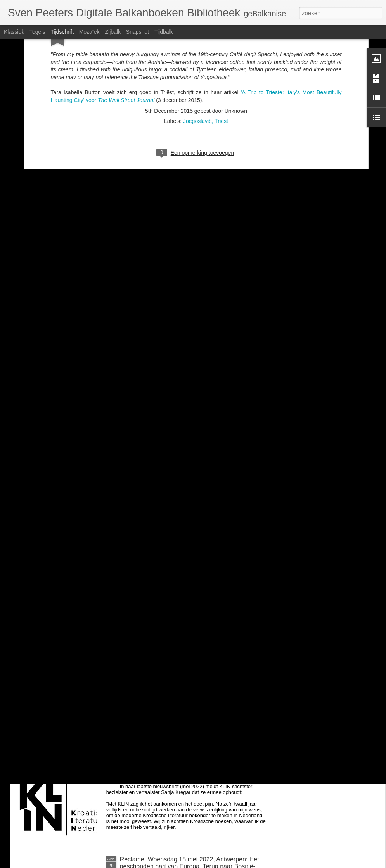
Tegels (37, 32)
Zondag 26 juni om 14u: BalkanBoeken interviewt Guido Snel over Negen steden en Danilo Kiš (187, 687)
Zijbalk (113, 32)
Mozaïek (89, 32)
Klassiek (14, 32)
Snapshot (138, 32)
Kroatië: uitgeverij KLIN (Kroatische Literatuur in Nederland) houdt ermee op (185, 775)
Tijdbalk (164, 32)
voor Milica (135, 595)
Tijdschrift (62, 32)
